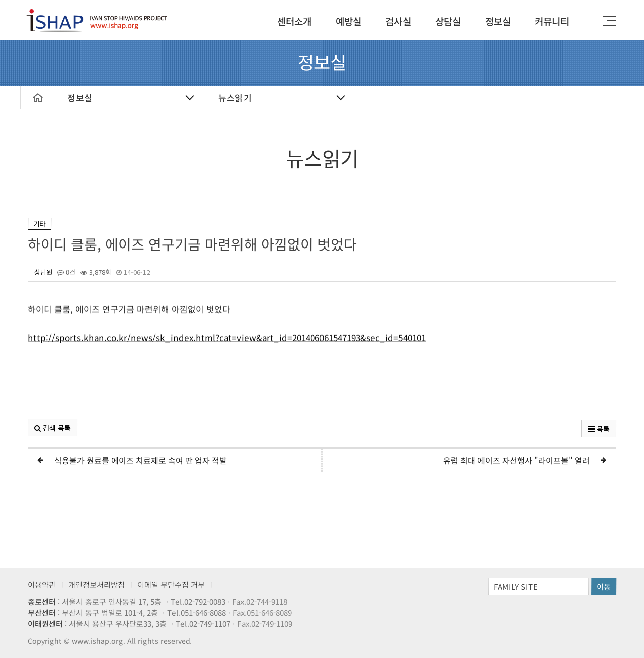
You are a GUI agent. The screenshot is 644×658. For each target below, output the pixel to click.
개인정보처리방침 (97, 584)
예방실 (348, 21)
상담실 (448, 21)
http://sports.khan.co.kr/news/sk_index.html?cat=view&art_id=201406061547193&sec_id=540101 (227, 344)
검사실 (398, 21)
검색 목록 (53, 428)
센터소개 (294, 21)
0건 (66, 272)
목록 (599, 429)
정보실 (498, 21)
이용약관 (42, 584)
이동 (604, 586)
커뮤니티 (552, 21)
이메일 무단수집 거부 (171, 584)
